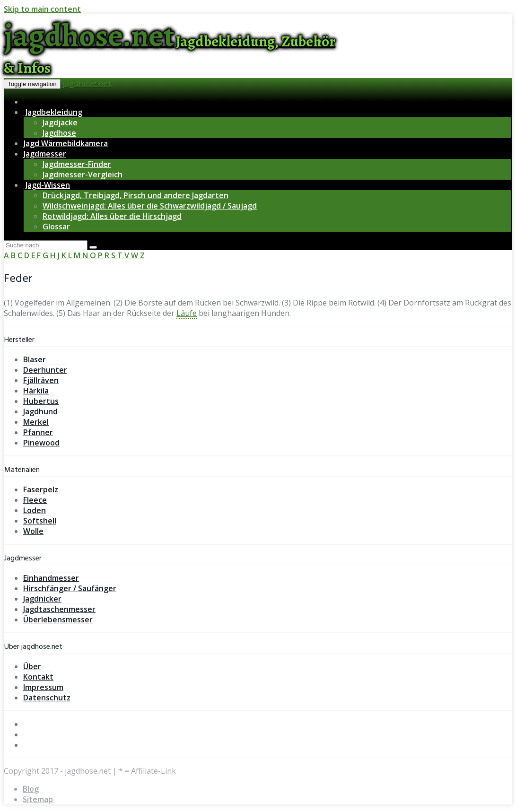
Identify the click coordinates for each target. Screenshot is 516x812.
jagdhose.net (87, 83)
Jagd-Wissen (47, 185)
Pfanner (38, 432)
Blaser (35, 359)
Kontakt (38, 677)
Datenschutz (47, 698)
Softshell (40, 521)
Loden (35, 510)
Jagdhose (59, 133)
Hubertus (41, 401)
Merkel (36, 422)
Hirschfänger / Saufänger (70, 588)
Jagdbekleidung (53, 112)
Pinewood (41, 443)
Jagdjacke (60, 122)
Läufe (187, 313)
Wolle (33, 531)
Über (32, 666)
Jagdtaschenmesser (59, 609)
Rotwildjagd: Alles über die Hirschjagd (112, 216)
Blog (31, 789)
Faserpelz (41, 489)
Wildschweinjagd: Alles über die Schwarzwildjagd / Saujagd (150, 206)
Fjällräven (41, 380)
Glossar (56, 227)
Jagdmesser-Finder (77, 164)
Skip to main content (42, 9)
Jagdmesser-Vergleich (83, 175)
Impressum (43, 687)
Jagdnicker (42, 599)
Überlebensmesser (58, 620)
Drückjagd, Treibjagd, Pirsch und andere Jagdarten (136, 195)
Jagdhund (40, 411)
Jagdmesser (45, 154)
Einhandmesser (51, 578)
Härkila (36, 391)
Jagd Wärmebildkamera (66, 143)
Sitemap (38, 799)
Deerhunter (45, 370)
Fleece (35, 500)
